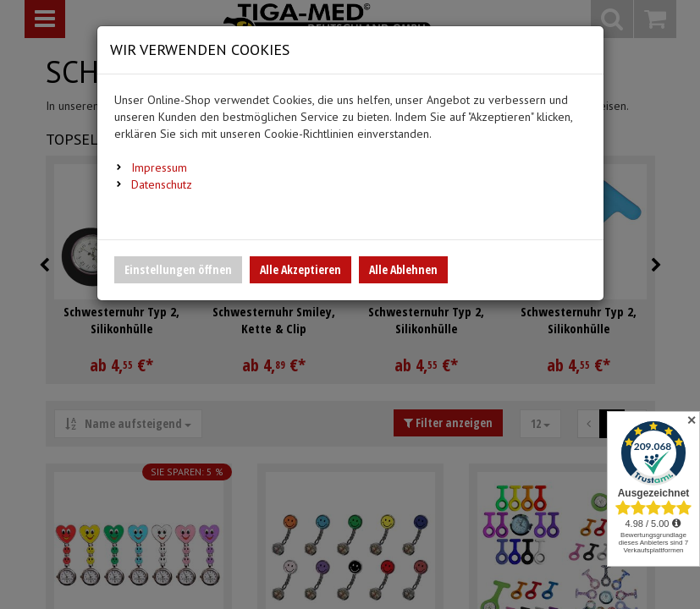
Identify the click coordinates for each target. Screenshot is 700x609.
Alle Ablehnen (403, 269)
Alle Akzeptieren (300, 269)
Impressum (159, 167)
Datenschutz (162, 184)
